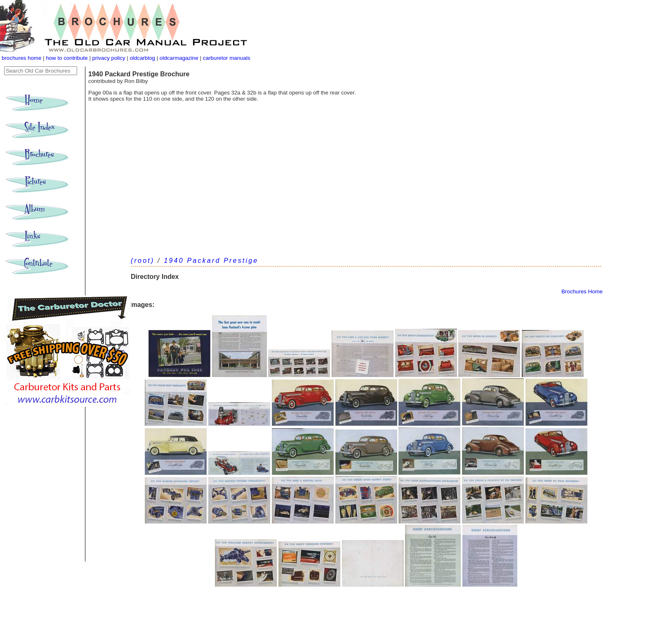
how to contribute (67, 58)
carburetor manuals (226, 58)
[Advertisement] (366, 193)
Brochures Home (582, 291)
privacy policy (110, 58)
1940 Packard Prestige (211, 261)
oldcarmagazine (180, 58)
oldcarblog (142, 58)
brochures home (21, 58)
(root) (143, 261)
